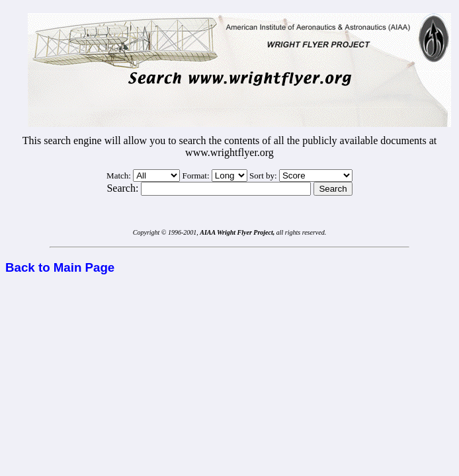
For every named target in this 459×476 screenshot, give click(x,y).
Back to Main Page (60, 267)
